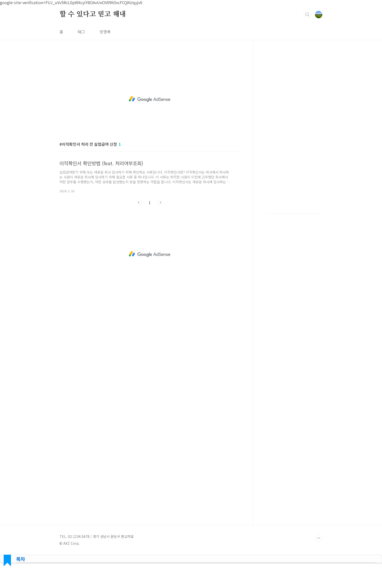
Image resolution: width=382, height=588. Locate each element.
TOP (319, 538)
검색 (307, 15)
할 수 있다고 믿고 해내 (93, 14)
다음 (160, 202)
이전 (139, 202)
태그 (81, 32)
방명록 (105, 32)
